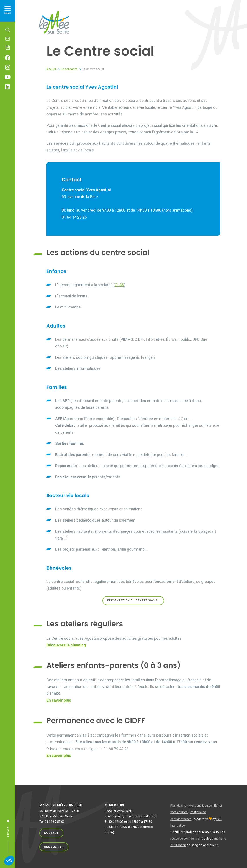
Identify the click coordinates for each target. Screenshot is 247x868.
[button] (9, 861)
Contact (51, 833)
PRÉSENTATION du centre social (133, 600)
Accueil (51, 69)
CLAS (119, 285)
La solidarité (69, 69)
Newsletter (54, 846)
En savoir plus (59, 700)
